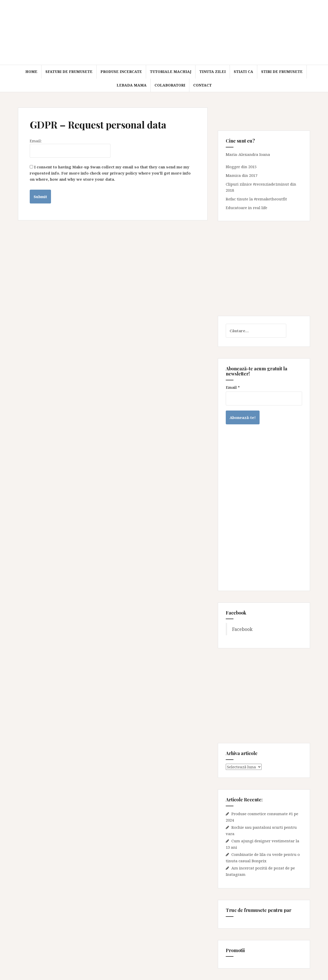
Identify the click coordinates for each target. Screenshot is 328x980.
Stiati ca (243, 72)
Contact (202, 85)
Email (233, 387)
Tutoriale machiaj (171, 72)
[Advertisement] (264, 268)
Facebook (242, 629)
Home (31, 72)
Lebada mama (132, 85)
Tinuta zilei (213, 72)
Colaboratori (170, 85)
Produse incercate (121, 72)
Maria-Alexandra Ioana (248, 154)
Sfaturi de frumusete (69, 72)
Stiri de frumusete (282, 72)
